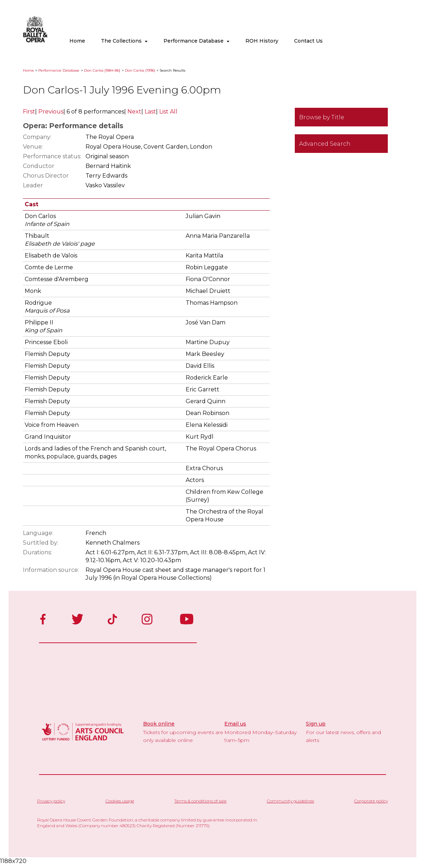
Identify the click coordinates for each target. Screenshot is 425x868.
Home (77, 41)
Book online (159, 724)
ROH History (262, 41)
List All (168, 112)
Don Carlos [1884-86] (102, 70)
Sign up (316, 724)
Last (150, 112)
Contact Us (308, 41)
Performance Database (197, 41)
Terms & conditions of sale (200, 801)
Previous (51, 112)
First (29, 112)
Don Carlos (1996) (140, 70)
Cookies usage (120, 801)
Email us (235, 724)
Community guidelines (290, 801)
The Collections (124, 41)
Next (134, 112)
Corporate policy (371, 801)
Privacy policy (51, 801)
